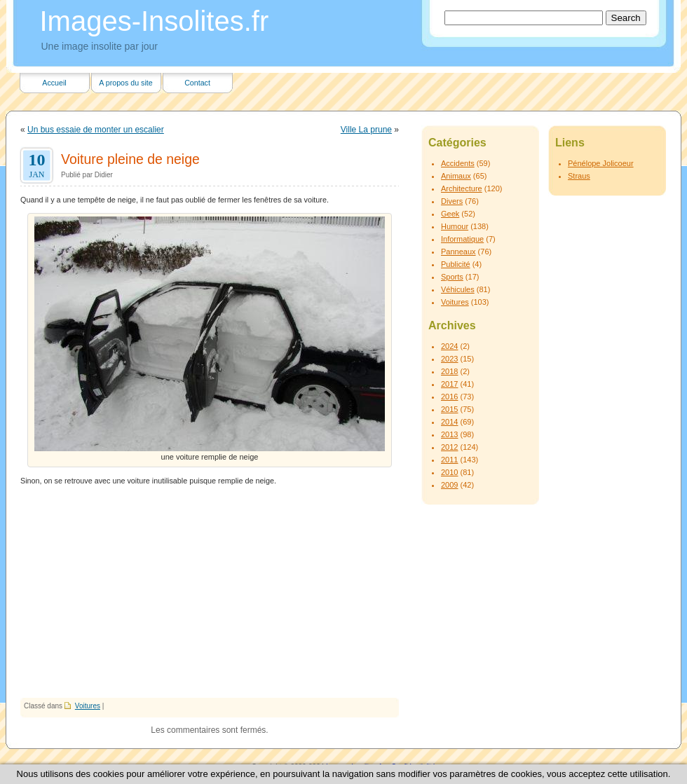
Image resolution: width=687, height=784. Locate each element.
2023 (449, 359)
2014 (449, 422)
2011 (449, 460)
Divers (452, 201)
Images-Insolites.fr (155, 21)
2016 (449, 397)
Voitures (88, 706)
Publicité (456, 264)
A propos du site (125, 83)
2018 (449, 371)
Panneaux (458, 252)
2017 (449, 384)
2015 (449, 409)
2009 (449, 485)
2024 (449, 346)
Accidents (458, 163)
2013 (449, 434)
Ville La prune (366, 130)
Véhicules (458, 289)
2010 (449, 472)
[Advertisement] (210, 593)
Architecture (462, 188)
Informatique (462, 239)
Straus (579, 176)
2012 (449, 447)
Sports (452, 277)
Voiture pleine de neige (130, 159)
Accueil (54, 83)
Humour (455, 226)
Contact (197, 83)
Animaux (456, 176)
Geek (450, 214)
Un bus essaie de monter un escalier (96, 130)
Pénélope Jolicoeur (601, 163)
